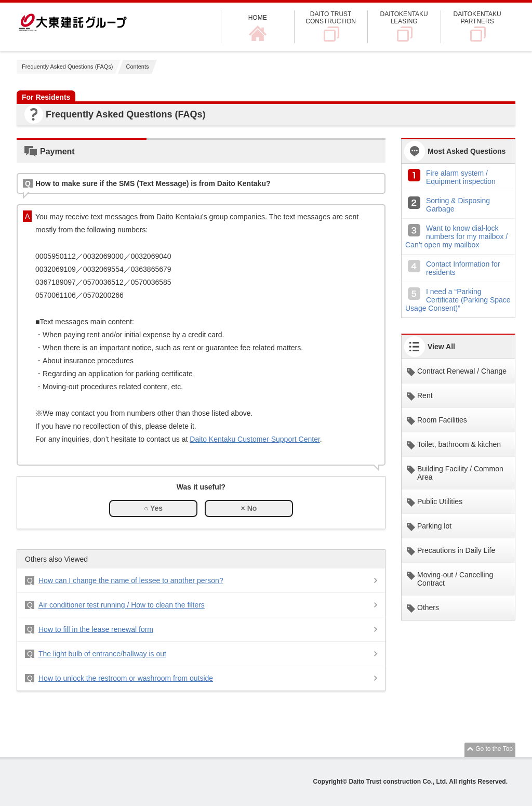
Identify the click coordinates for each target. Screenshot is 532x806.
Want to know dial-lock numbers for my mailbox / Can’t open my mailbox (456, 236)
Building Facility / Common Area (460, 473)
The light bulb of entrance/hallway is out (102, 654)
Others (428, 607)
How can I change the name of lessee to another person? (131, 580)
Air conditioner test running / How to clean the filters (122, 605)
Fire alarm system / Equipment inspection (461, 177)
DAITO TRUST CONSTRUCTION (331, 18)
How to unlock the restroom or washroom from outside (126, 678)
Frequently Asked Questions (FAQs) (67, 67)
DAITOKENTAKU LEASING (404, 18)
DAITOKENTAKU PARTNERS (477, 18)
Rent (425, 395)
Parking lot (434, 526)
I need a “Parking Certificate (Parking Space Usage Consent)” (458, 300)
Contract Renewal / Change (462, 371)
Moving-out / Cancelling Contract (455, 579)
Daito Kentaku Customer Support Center (255, 439)
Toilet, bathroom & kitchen (459, 444)
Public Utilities (440, 501)
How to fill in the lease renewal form (96, 629)
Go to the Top (494, 749)
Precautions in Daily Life (456, 550)
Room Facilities (442, 420)
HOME (258, 18)
